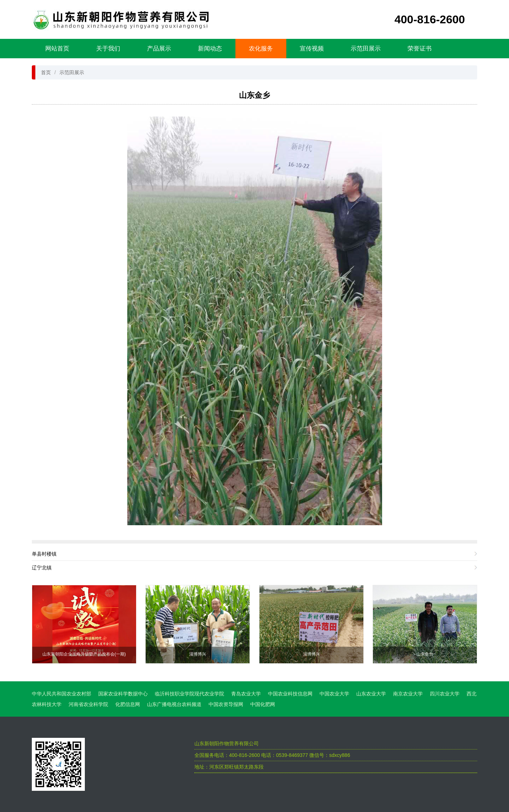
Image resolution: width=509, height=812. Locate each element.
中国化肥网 (263, 704)
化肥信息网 (128, 704)
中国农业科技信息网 (290, 694)
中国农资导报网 (226, 704)
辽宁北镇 (42, 568)
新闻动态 (210, 49)
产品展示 (159, 49)
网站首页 (57, 49)
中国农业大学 (334, 694)
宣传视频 (312, 49)
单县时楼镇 (44, 554)
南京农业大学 (408, 694)
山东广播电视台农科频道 (174, 704)
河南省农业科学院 (88, 704)
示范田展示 (366, 49)
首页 (46, 72)
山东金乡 (255, 95)
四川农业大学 (445, 694)
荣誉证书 (420, 49)
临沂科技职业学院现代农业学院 (189, 694)
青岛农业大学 (246, 694)
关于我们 (108, 49)
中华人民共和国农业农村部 (62, 694)
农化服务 (261, 49)
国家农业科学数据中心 (123, 694)
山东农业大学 (371, 694)
